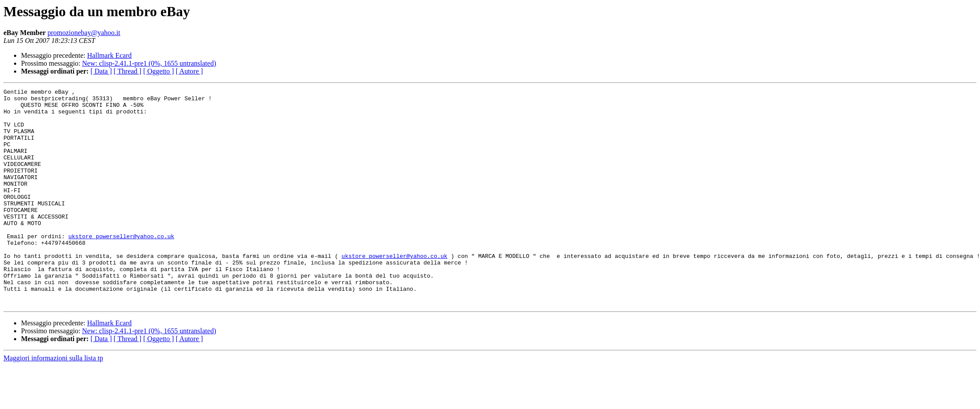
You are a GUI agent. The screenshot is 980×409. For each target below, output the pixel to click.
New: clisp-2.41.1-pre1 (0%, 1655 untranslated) (149, 63)
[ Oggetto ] (158, 71)
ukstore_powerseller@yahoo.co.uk (121, 266)
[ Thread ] (128, 71)
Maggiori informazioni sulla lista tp (53, 401)
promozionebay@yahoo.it (84, 33)
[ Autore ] (189, 71)
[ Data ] (101, 71)
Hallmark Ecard (109, 55)
